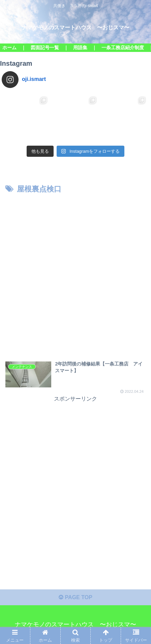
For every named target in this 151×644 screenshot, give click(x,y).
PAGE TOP (75, 597)
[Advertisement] (75, 275)
